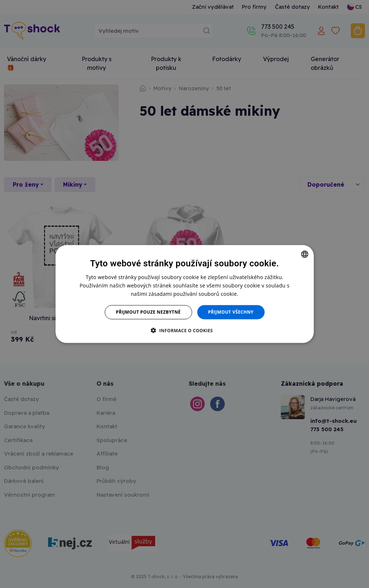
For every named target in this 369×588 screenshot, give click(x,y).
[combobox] (305, 254)
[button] (185, 330)
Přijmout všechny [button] (231, 312)
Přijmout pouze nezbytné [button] (148, 312)
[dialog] (184, 294)
